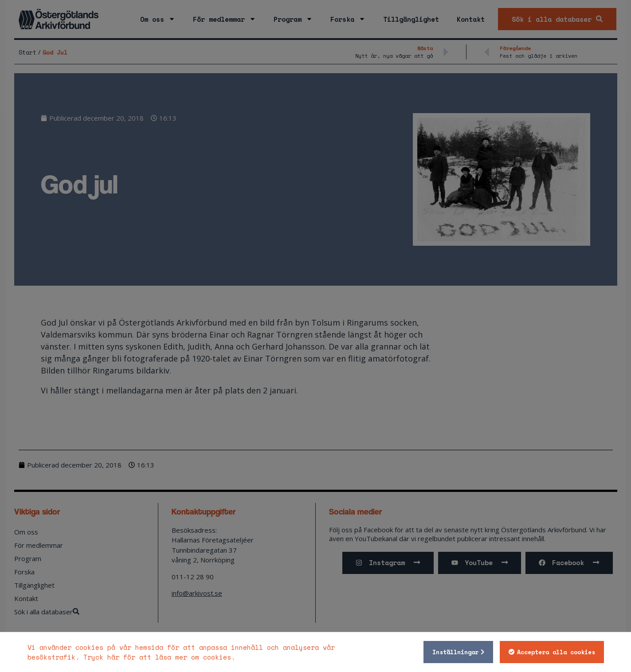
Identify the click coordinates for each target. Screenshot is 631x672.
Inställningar (455, 652)
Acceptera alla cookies (556, 652)
